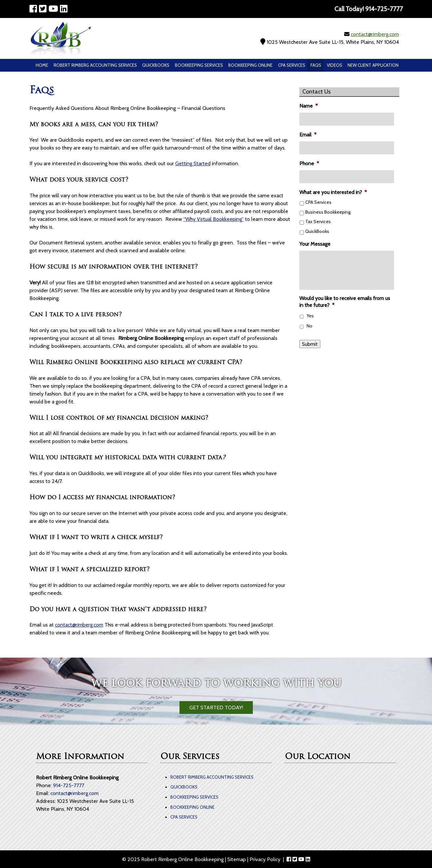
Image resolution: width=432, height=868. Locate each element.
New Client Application (373, 65)
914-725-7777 (69, 785)
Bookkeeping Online (250, 65)
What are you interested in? (333, 192)
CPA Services (292, 65)
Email (308, 135)
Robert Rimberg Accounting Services (95, 65)
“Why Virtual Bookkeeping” (214, 219)
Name (309, 106)
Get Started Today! (216, 708)
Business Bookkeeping (328, 212)
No (310, 326)
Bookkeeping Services (199, 65)
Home (42, 65)
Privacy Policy (265, 859)
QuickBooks (156, 65)
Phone (309, 163)
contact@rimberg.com (375, 34)
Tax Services (318, 221)
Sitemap (237, 859)
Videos (335, 65)
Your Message (315, 244)
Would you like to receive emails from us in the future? (345, 302)
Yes (310, 316)
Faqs (316, 65)
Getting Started (193, 163)
